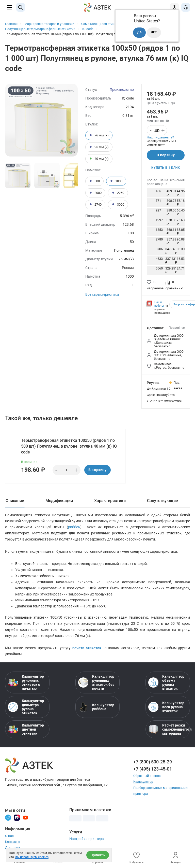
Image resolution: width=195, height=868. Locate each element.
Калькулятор (143, 782)
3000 (118, 205)
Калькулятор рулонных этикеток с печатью (26, 683)
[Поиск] (21, 7)
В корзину (166, 155)
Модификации (59, 501)
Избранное (137, 858)
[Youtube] (25, 817)
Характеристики (110, 501)
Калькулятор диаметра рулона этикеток (26, 707)
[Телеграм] (8, 817)
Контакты (13, 842)
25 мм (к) (99, 147)
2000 (95, 193)
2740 (95, 205)
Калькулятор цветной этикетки (26, 730)
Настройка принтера (87, 839)
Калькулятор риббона (96, 707)
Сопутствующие (162, 501)
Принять (98, 855)
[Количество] (157, 131)
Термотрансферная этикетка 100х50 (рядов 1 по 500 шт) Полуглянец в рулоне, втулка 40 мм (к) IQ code (69, 446)
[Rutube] (17, 817)
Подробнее (177, 328)
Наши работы (159, 304)
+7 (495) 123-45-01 (153, 769)
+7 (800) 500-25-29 (153, 762)
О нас (9, 836)
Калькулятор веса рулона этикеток (166, 707)
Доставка (12, 848)
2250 (118, 193)
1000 (116, 181)
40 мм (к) (99, 159)
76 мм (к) (99, 135)
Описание (15, 501)
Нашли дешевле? (160, 137)
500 (94, 181)
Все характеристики (102, 294)
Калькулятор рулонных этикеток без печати (96, 683)
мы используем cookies (32, 857)
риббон (74, 527)
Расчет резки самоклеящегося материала (168, 730)
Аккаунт (176, 858)
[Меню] (9, 7)
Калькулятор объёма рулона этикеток (166, 683)
